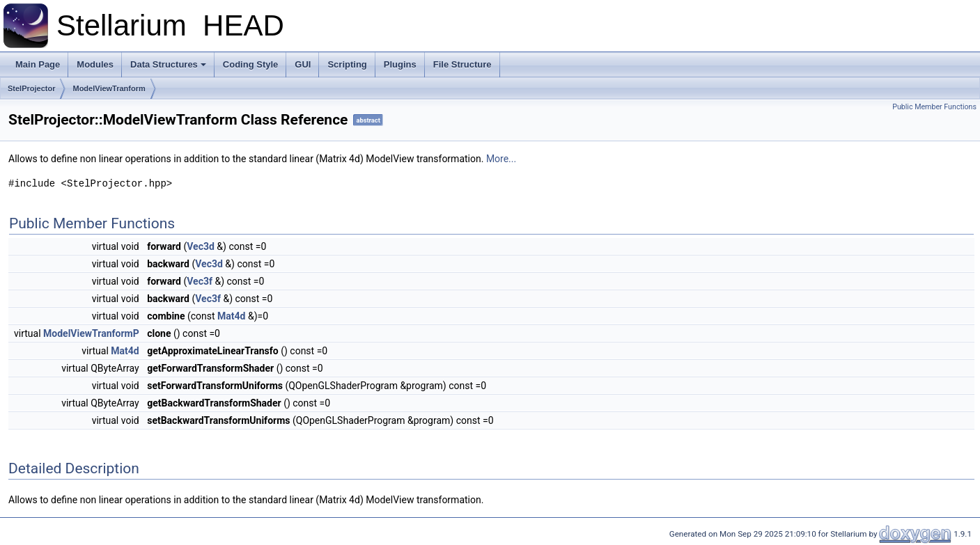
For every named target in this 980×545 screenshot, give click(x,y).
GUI (303, 64)
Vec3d (201, 246)
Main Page (38, 64)
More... (501, 159)
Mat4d (231, 316)
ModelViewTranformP (91, 333)
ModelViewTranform (109, 88)
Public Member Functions (934, 107)
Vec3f (200, 281)
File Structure (462, 64)
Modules (95, 64)
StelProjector (31, 88)
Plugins (400, 64)
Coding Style (250, 64)
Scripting (347, 64)
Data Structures (168, 64)
